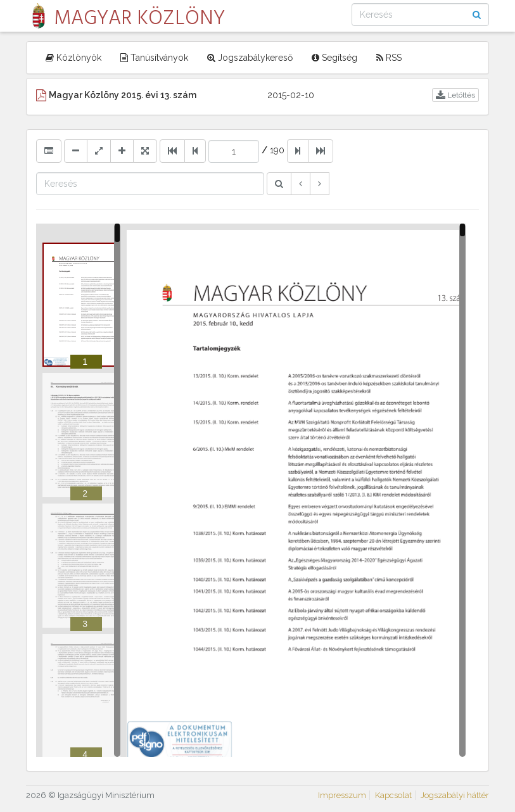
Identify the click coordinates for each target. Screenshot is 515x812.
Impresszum (342, 795)
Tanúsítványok (154, 58)
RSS (389, 58)
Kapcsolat (393, 795)
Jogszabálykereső (250, 58)
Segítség (334, 58)
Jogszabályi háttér (455, 795)
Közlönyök (73, 58)
